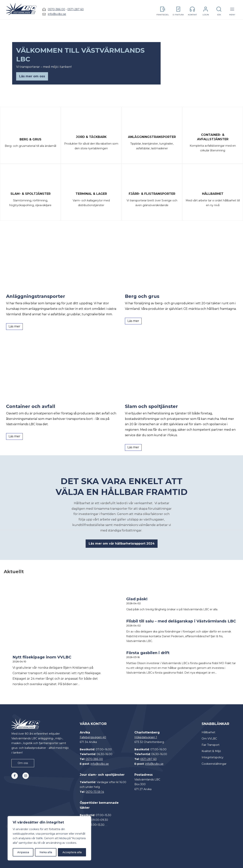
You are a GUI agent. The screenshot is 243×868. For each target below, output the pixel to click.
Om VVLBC (209, 739)
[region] (49, 838)
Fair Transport (211, 745)
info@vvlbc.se (57, 14)
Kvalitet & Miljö (211, 751)
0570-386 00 (56, 9)
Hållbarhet (208, 732)
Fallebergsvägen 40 (93, 737)
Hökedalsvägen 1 (146, 737)
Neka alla (46, 852)
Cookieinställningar (214, 764)
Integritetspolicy (213, 757)
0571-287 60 (76, 9)
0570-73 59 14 (95, 792)
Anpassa (23, 852)
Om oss (23, 763)
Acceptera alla (72, 852)
